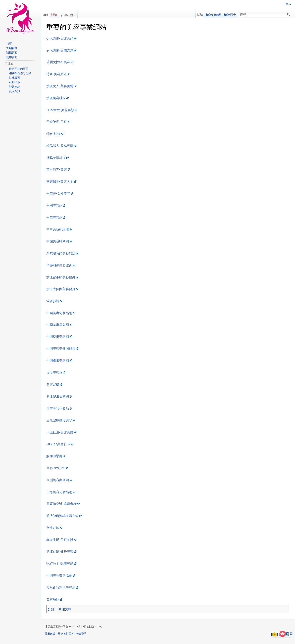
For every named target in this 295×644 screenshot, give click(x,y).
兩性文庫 (65, 609)
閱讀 (200, 15)
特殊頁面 (15, 78)
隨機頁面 (12, 53)
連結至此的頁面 (19, 69)
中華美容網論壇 (58, 229)
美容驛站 (53, 599)
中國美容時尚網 (58, 241)
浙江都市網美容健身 (61, 277)
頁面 (45, 15)
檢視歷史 (230, 15)
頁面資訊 (15, 91)
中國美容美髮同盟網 (61, 349)
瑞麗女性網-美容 (58, 62)
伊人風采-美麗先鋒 (60, 50)
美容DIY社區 (55, 468)
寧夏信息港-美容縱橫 (61, 504)
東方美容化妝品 (58, 408)
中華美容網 (54, 217)
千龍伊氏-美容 (57, 122)
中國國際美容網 (58, 361)
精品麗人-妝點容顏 (60, 146)
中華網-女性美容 (58, 193)
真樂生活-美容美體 (60, 540)
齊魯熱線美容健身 (59, 265)
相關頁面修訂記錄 (20, 73)
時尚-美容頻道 (57, 74)
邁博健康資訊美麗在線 (62, 516)
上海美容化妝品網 (59, 492)
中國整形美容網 (58, 337)
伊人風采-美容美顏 (60, 38)
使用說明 (12, 57)
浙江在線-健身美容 (60, 552)
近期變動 (12, 48)
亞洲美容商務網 (58, 480)
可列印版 (15, 82)
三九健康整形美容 (59, 420)
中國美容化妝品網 (59, 313)
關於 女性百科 (66, 634)
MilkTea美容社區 (58, 444)
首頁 (286, 634)
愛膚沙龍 (53, 301)
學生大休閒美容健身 (61, 289)
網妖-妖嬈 (53, 134)
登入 (289, 4)
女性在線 (53, 528)
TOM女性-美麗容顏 (60, 110)
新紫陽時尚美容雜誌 (61, 253)
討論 (54, 15)
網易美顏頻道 (56, 158)
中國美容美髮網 (58, 325)
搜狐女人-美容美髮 (60, 86)
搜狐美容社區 (56, 98)
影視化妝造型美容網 (61, 588)
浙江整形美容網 (58, 396)
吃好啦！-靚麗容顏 (60, 564)
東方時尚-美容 (57, 169)
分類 (51, 609)
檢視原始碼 (214, 15)
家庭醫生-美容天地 (60, 181)
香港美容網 (54, 373)
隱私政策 (50, 634)
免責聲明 (81, 634)
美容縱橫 (53, 385)
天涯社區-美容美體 (60, 432)
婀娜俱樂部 (54, 456)
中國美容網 (54, 205)
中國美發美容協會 (59, 576)
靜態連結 (15, 87)
